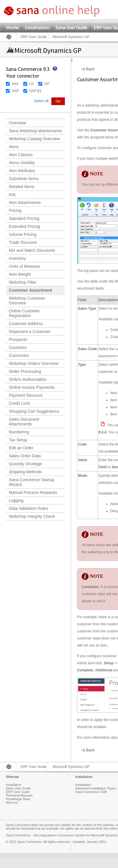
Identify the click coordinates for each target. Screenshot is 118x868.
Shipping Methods (25, 472)
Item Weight (20, 274)
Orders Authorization (28, 379)
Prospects (18, 340)
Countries (18, 347)
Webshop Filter (23, 282)
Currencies (19, 355)
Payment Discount (26, 395)
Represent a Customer (30, 332)
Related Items (22, 187)
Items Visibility (22, 163)
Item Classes (21, 155)
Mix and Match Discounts (32, 250)
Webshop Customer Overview (27, 301)
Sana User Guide (71, 27)
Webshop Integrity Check (32, 516)
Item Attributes (22, 171)
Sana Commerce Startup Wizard (32, 482)
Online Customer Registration (24, 313)
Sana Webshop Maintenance (35, 131)
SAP (15, 91)
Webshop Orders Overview (34, 363)
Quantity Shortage (26, 464)
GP (47, 84)
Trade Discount (23, 242)
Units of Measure (24, 266)
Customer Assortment (31, 290)
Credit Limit (19, 403)
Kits (12, 195)
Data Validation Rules (29, 508)
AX (32, 84)
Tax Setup (18, 440)
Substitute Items (24, 179)
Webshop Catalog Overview (34, 139)
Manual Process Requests (33, 492)
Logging (16, 500)
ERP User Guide (34, 37)
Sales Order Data (25, 456)
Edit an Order (21, 448)
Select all (41, 101)
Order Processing (25, 371)
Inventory (17, 258)
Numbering (19, 432)
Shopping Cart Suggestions (34, 411)
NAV (15, 84)
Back (90, 69)
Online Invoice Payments (32, 387)
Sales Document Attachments (24, 422)
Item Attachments (25, 203)
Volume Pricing (23, 234)
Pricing (15, 211)
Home (12, 27)
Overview (17, 123)
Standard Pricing (24, 218)
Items (14, 147)
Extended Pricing (24, 226)
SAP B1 (35, 91)
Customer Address (26, 324)
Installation (37, 27)
